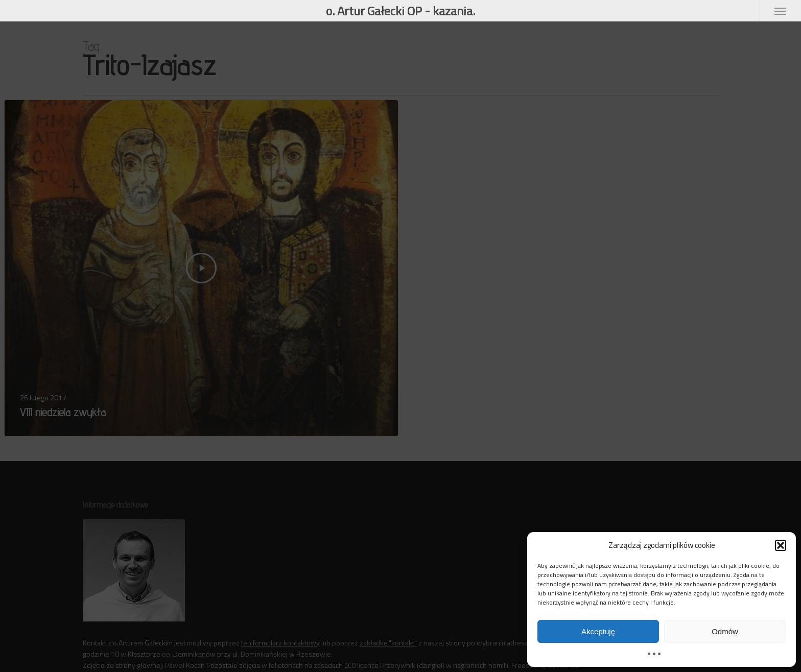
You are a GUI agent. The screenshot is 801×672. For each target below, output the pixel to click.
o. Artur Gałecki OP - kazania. (400, 11)
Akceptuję (598, 631)
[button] (781, 545)
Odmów (725, 631)
